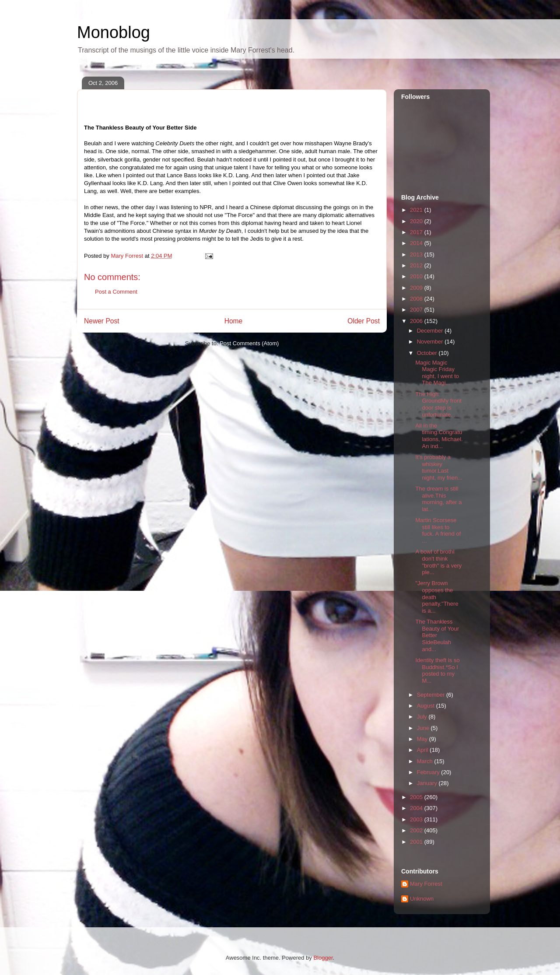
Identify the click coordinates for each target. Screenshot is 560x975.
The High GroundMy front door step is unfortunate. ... (438, 404)
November (431, 342)
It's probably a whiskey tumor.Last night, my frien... (439, 467)
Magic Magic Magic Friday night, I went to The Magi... (437, 373)
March (426, 761)
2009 (417, 288)
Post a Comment (116, 292)
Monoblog (114, 32)
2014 (417, 243)
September (432, 695)
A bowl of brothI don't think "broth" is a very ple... (438, 562)
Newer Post (102, 321)
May (423, 739)
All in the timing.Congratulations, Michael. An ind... (439, 436)
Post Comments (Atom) (249, 343)
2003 (417, 819)
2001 (417, 842)
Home (234, 321)
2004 (417, 808)
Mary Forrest (426, 884)
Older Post (364, 321)
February (429, 772)
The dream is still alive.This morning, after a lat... (438, 499)
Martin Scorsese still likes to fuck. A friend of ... (438, 530)
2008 (417, 299)
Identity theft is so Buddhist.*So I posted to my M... (437, 670)
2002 (417, 830)
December (431, 331)
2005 (417, 797)
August (427, 706)
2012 (417, 265)
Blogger (323, 958)
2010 (417, 276)
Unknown (422, 899)
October (428, 353)
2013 (417, 254)
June (424, 728)
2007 (417, 310)
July (423, 717)
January (428, 783)
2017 (417, 232)
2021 (417, 210)
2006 (417, 321)
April (423, 750)
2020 (417, 221)
